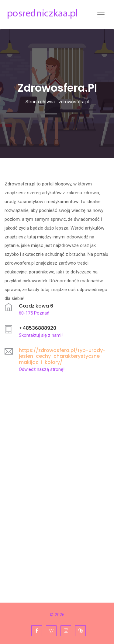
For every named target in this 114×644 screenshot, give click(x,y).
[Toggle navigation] (101, 15)
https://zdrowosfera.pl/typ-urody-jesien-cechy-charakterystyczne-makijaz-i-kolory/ (62, 356)
